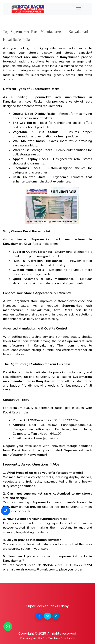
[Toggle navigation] (79, 9)
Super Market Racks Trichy (47, 606)
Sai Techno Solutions (59, 638)
